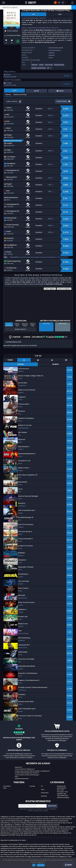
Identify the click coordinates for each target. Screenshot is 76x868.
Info (34, 14)
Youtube (32, 786)
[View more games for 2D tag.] (48, 69)
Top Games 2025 (62, 796)
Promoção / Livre (62, 792)
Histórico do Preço (20, 95)
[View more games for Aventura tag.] (35, 66)
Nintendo (44, 796)
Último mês (33, 325)
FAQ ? (17, 777)
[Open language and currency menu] (60, 3)
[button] (72, 3)
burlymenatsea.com (55, 50)
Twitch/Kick (7, 786)
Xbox (43, 789)
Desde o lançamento (9, 325)
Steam (51, 57)
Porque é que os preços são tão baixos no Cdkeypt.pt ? (32, 771)
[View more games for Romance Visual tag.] (59, 66)
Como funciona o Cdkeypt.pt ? (25, 769)
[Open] (4, 3)
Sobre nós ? (19, 767)
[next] (18, 28)
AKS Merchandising (63, 798)
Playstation (45, 793)
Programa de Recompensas (62, 787)
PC (42, 786)
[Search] (74, 7)
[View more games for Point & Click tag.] (49, 66)
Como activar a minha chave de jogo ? (27, 775)
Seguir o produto (20, 329)
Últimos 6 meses (25, 325)
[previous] (5, 28)
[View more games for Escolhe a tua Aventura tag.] (39, 69)
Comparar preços (62, 257)
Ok (34, 865)
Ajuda (68, 865)
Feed (60, 14)
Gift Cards (60, 790)
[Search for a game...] (38, 7)
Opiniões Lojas (62, 794)
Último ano (17, 325)
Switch (38, 60)
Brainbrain (52, 53)
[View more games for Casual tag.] (41, 66)
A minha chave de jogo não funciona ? (27, 773)
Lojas (5, 788)
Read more (41, 865)
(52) (55, 337)
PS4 (34, 60)
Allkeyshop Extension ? (22, 779)
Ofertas (8, 95)
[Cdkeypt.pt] (31, 3)
